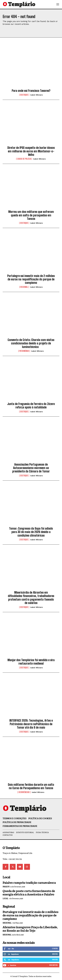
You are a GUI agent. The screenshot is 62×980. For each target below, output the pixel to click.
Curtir (55, 949)
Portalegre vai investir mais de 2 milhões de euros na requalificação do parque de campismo (31, 279)
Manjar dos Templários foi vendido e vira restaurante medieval (31, 662)
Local (5, 899)
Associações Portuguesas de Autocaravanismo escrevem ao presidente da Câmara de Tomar (31, 468)
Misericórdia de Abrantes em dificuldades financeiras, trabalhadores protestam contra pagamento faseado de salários (31, 598)
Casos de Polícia (24, 159)
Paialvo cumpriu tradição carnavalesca (29, 883)
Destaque (24, 95)
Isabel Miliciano (37, 95)
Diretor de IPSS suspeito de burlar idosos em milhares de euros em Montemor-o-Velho (31, 151)
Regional (24, 287)
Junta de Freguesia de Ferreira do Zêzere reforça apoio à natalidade (31, 406)
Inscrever (53, 965)
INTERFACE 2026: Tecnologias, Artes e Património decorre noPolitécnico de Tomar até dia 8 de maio (31, 724)
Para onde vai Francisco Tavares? (31, 91)
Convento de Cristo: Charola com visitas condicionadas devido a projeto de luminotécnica (31, 343)
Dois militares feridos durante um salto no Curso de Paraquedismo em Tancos (31, 786)
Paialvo (6, 887)
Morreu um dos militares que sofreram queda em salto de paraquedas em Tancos (31, 215)
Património (24, 351)
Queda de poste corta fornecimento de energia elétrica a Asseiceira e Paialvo (29, 893)
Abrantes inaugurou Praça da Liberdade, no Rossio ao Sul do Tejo (30, 929)
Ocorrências (24, 792)
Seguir (55, 954)
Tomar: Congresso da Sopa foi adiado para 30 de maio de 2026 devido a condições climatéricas (31, 532)
